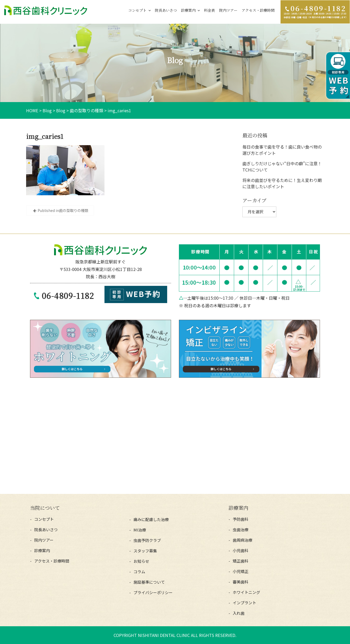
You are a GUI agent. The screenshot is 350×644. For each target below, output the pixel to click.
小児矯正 (241, 571)
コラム (139, 572)
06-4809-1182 (68, 296)
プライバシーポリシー (153, 592)
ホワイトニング (246, 592)
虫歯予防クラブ (147, 540)
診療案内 (188, 10)
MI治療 (140, 530)
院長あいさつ (166, 10)
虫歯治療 (241, 530)
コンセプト (137, 10)
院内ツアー (228, 10)
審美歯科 (241, 582)
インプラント (244, 603)
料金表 (209, 10)
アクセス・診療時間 (258, 10)
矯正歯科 (241, 561)
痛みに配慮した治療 (151, 519)
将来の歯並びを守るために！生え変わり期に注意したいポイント (282, 183)
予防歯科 (241, 519)
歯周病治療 (243, 540)
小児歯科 (241, 550)
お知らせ (141, 561)
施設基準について (149, 582)
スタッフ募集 (145, 551)
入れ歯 (239, 613)
